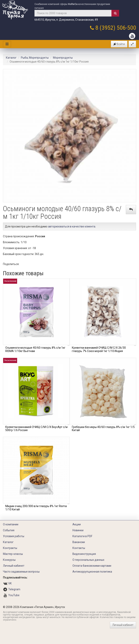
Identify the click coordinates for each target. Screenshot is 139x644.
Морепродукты (63, 58)
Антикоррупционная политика (92, 572)
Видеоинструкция (84, 554)
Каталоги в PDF (82, 536)
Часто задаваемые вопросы (21, 572)
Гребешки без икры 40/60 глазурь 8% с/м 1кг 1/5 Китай (103, 429)
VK (10, 583)
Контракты (10, 548)
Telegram (14, 589)
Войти (119, 44)
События (9, 530)
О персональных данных (88, 560)
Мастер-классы (13, 554)
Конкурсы (9, 560)
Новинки (78, 530)
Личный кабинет (14, 566)
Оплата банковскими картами (92, 566)
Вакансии (79, 542)
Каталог (11, 58)
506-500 (126, 28)
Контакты (79, 548)
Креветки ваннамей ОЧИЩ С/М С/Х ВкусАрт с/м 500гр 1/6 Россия (36, 429)
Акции (77, 524)
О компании (11, 524)
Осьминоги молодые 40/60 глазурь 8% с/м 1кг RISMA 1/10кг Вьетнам (35, 349)
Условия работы (14, 536)
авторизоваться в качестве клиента (72, 226)
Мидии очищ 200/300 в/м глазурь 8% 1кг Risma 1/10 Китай (36, 508)
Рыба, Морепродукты (35, 58)
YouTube (14, 595)
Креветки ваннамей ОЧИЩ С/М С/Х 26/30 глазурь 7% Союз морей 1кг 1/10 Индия (99, 349)
